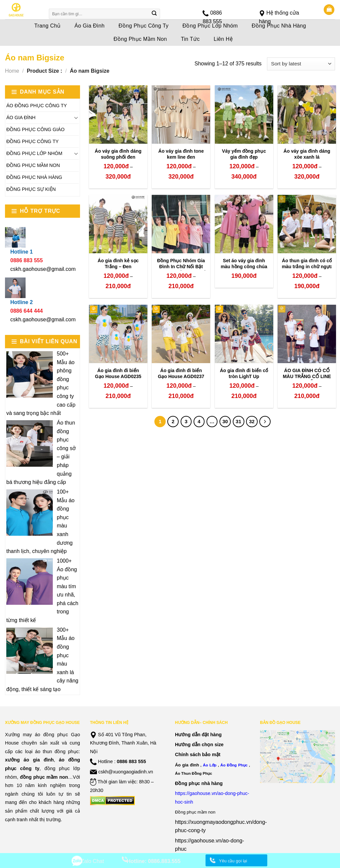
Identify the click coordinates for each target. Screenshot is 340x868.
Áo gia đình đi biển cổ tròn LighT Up (244, 373)
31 (239, 421)
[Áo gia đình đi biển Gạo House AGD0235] (118, 334)
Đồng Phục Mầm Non (140, 39)
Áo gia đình (187, 765)
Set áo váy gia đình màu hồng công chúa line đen (244, 267)
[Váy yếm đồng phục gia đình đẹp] (244, 115)
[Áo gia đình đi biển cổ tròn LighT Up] (244, 334)
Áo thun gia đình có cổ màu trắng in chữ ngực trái (307, 267)
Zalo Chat (92, 861)
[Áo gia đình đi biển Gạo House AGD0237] (181, 334)
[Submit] (154, 14)
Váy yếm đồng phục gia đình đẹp (244, 154)
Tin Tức (190, 39)
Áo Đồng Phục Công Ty (37, 106)
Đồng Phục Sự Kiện (31, 189)
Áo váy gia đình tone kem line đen (181, 154)
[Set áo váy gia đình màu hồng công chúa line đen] (244, 224)
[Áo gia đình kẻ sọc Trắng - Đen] (118, 224)
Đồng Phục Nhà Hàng (34, 177)
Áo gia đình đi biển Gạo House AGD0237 (181, 373)
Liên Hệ (223, 39)
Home (12, 71)
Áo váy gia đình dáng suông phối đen (118, 154)
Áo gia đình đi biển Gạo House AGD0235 (118, 373)
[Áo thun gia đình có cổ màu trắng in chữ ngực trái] (307, 224)
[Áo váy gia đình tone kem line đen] (181, 115)
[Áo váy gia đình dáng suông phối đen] (118, 115)
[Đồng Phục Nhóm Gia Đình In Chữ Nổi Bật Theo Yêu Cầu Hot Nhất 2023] (181, 224)
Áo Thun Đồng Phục (194, 773)
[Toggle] (76, 118)
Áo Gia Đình (21, 118)
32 (252, 421)
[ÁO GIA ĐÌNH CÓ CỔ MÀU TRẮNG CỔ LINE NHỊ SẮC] (307, 334)
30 (225, 421)
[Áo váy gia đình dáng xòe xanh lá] (307, 115)
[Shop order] (301, 64)
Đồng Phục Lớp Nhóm (34, 153)
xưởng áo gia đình (29, 760)
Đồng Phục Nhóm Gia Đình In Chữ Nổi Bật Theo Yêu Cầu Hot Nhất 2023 (181, 270)
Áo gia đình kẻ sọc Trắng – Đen (118, 264)
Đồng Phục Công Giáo (36, 129)
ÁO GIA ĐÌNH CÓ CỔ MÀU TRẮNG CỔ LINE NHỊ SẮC (307, 376)
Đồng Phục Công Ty (33, 141)
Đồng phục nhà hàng (199, 783)
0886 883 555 (131, 761)
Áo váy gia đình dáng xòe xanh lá (307, 154)
